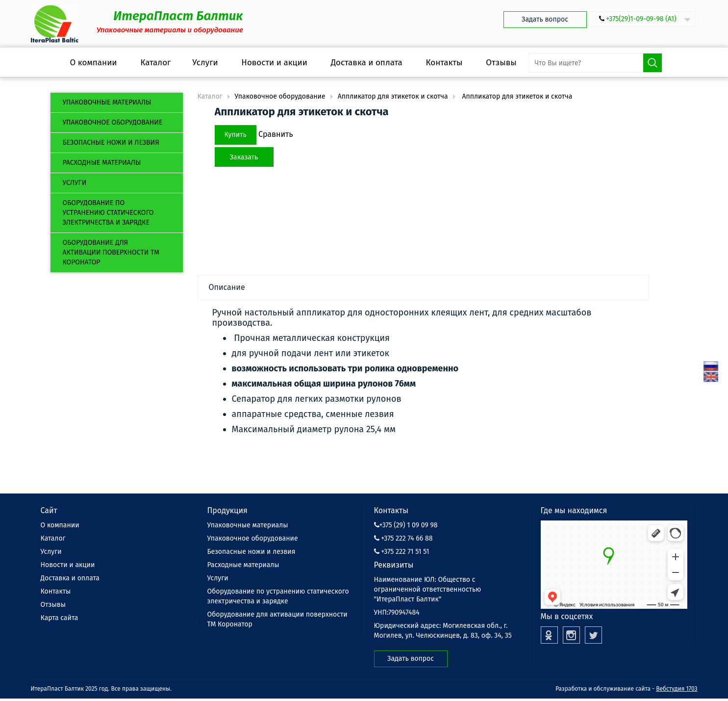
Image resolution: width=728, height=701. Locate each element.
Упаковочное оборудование (113, 122)
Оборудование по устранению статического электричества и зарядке (108, 213)
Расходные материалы (102, 163)
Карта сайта (60, 618)
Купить (236, 135)
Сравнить (276, 134)
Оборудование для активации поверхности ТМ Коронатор (111, 252)
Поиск (653, 63)
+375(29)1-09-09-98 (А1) (641, 19)
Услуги (75, 183)
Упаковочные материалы (107, 102)
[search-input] (596, 63)
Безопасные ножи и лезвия (111, 143)
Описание (227, 287)
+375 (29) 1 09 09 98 (406, 525)
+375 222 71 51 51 (402, 552)
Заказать (244, 157)
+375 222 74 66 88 (403, 538)
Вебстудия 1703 (677, 689)
